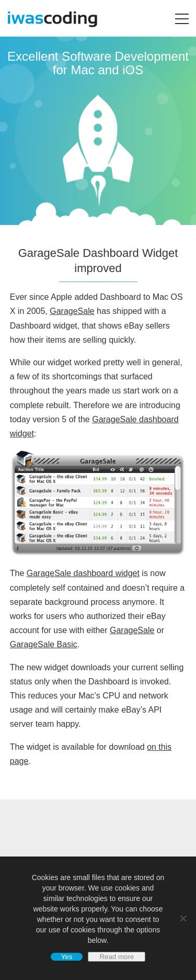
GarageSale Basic (44, 644)
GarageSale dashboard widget (83, 573)
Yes (67, 957)
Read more (117, 957)
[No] (183, 918)
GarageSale (72, 311)
